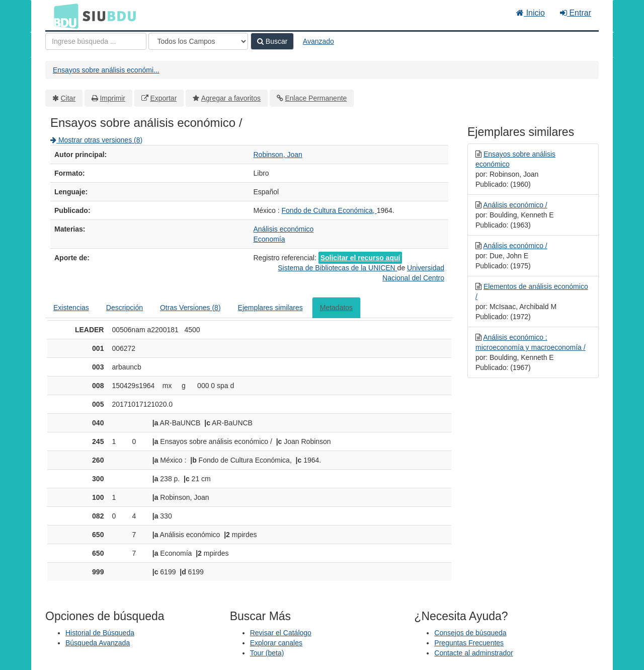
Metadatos (336, 308)
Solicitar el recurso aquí (360, 258)
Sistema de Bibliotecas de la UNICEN (337, 268)
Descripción (125, 308)
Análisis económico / (515, 205)
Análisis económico (284, 229)
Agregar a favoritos (231, 98)
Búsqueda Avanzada (98, 643)
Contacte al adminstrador (473, 653)
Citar (68, 98)
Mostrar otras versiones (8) (96, 140)
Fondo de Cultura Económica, (329, 210)
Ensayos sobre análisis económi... (106, 70)
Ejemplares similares (270, 308)
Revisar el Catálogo (281, 633)
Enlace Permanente (316, 98)
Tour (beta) (267, 653)
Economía (269, 239)
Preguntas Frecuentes (469, 643)
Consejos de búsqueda (470, 633)
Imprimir (112, 98)
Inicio (531, 13)
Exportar (163, 98)
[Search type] (198, 41)
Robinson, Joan (278, 155)
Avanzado (318, 41)
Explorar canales (276, 643)
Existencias (71, 308)
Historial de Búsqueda (100, 633)
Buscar (272, 41)
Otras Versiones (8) (190, 308)
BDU (63, 16)
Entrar (576, 13)
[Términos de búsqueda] (96, 41)
